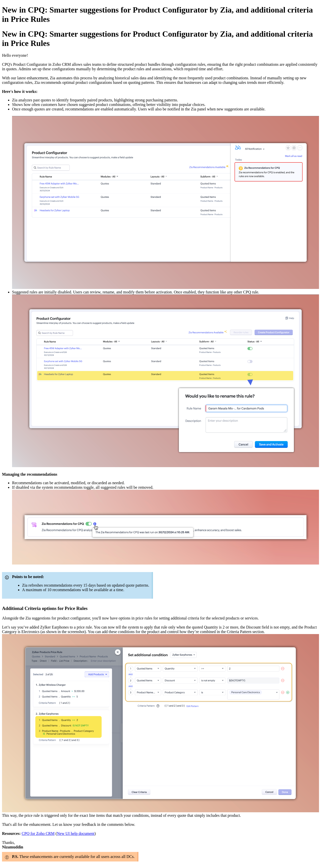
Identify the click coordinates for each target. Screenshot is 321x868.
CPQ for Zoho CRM (38, 833)
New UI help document (76, 833)
